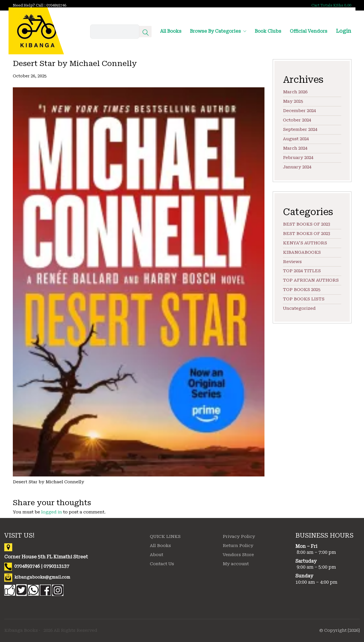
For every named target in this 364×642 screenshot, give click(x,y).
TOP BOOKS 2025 (302, 290)
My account (236, 564)
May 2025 (293, 101)
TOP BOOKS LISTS (304, 299)
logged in (52, 512)
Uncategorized (299, 308)
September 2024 (300, 129)
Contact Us (162, 564)
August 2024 (296, 139)
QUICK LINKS (165, 536)
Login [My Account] (344, 31)
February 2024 (298, 158)
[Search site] (146, 33)
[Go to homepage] (36, 31)
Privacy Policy (239, 536)
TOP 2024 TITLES (302, 271)
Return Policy (238, 546)
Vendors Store (238, 555)
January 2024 (297, 167)
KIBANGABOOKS (302, 252)
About (157, 555)
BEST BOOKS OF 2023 (307, 224)
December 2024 (299, 111)
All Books (160, 546)
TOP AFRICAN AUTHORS (311, 280)
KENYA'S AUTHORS (305, 243)
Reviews (292, 262)
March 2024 (295, 148)
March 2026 (295, 92)
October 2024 (297, 120)
